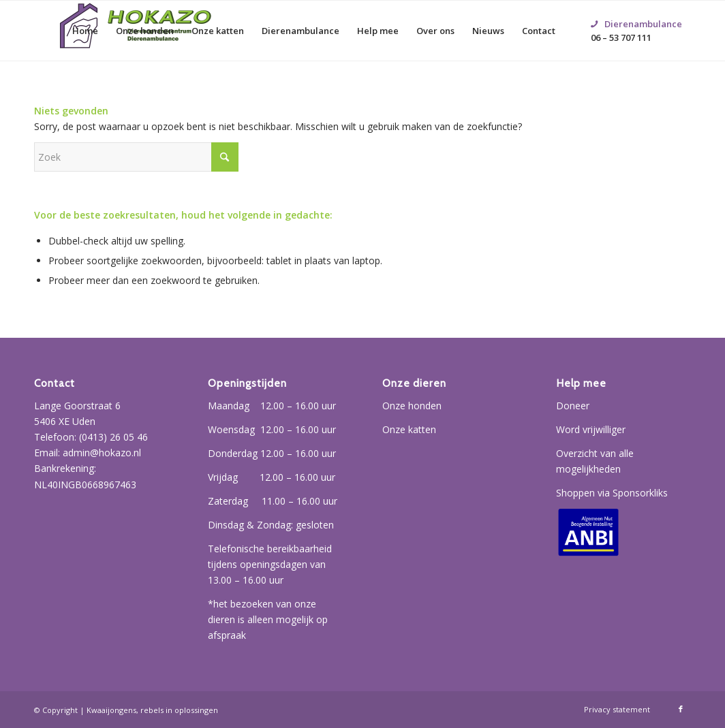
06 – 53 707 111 (636, 14)
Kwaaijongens (111, 710)
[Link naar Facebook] (681, 709)
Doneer (573, 406)
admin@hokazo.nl (102, 453)
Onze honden (412, 406)
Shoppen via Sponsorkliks (612, 493)
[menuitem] (85, 31)
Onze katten (409, 429)
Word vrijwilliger (591, 429)
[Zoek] (136, 157)
